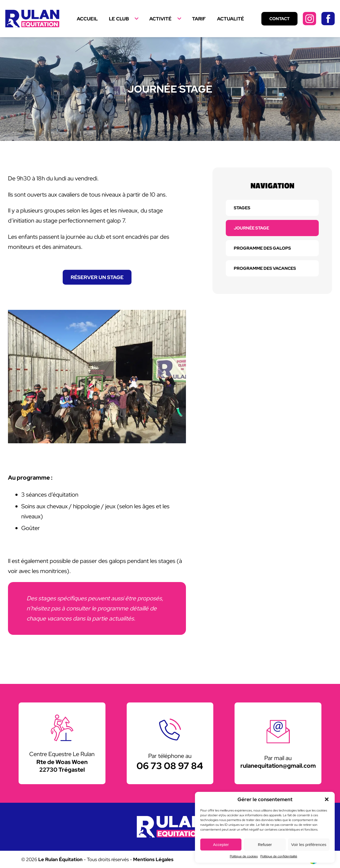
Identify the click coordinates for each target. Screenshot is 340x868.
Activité (160, 19)
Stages (242, 208)
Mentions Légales (153, 859)
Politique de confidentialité (279, 856)
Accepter (221, 845)
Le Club (119, 19)
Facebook (328, 19)
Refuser (265, 845)
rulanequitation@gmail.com (278, 766)
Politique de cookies (244, 856)
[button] (327, 799)
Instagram (309, 19)
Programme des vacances (265, 268)
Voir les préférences (309, 845)
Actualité (231, 19)
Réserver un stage (97, 277)
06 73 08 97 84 (170, 766)
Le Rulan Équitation (60, 859)
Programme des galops (262, 248)
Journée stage (251, 228)
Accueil (87, 19)
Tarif (199, 19)
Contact (279, 19)
